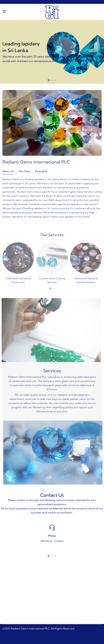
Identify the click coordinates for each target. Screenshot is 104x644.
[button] (49, 80)
